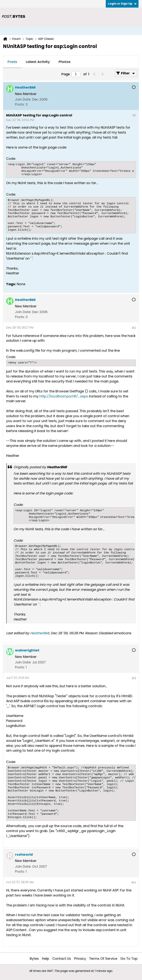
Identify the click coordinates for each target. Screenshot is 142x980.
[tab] (12, 62)
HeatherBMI (39, 633)
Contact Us (62, 959)
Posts (12, 62)
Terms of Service (103, 959)
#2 (134, 328)
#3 (134, 678)
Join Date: (23, 99)
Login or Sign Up (122, 4)
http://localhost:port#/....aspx (64, 396)
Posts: (20, 104)
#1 (134, 115)
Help (46, 959)
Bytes (34, 959)
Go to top (129, 959)
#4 (134, 882)
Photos (65, 62)
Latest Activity (38, 62)
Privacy (80, 959)
